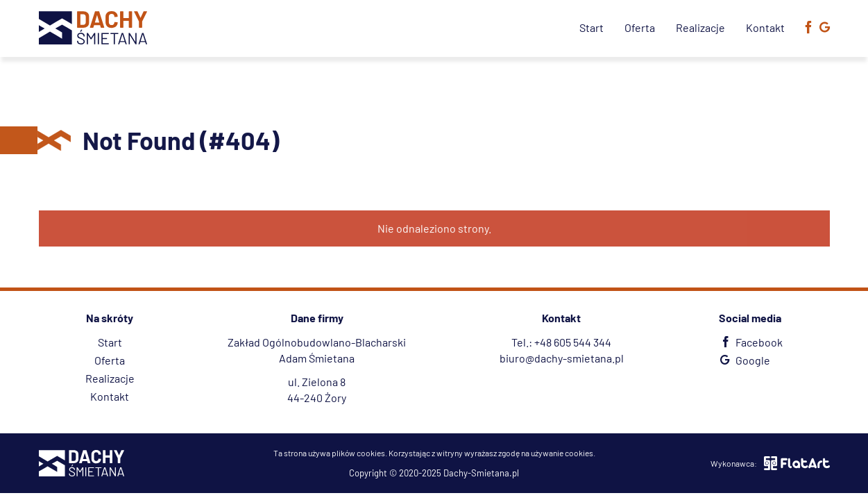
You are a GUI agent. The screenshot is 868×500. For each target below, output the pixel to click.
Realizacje (700, 27)
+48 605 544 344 (573, 342)
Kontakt (765, 27)
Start (592, 27)
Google (743, 360)
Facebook (750, 342)
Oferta (640, 27)
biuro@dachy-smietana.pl (562, 358)
